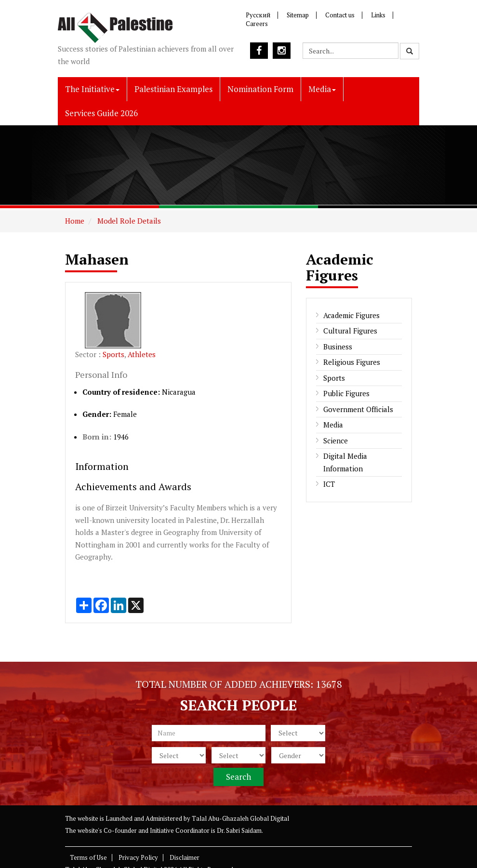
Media (322, 89)
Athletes (142, 354)
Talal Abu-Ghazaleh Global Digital (240, 818)
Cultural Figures (350, 331)
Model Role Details (128, 221)
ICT (329, 484)
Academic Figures (351, 315)
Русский (258, 15)
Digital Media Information (345, 462)
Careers (257, 24)
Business (338, 347)
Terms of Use (88, 857)
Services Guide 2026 (101, 113)
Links (378, 15)
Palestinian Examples (173, 89)
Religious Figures (352, 362)
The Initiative (92, 89)
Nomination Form (260, 89)
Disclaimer (185, 857)
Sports (113, 354)
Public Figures (346, 393)
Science (336, 441)
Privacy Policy (138, 857)
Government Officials (358, 409)
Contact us (340, 15)
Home (75, 221)
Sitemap (298, 15)
